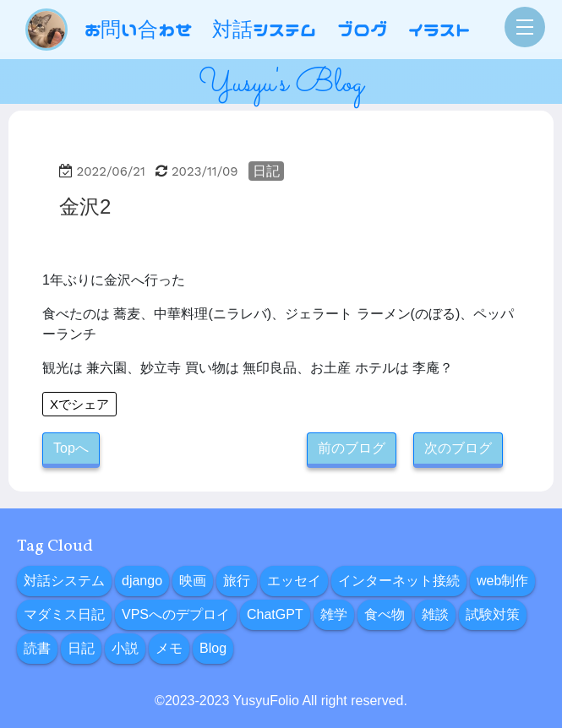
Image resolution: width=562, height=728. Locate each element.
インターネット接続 (399, 581)
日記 (266, 171)
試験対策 (493, 614)
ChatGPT (275, 614)
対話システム (64, 581)
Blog (213, 648)
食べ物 (385, 614)
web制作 (502, 581)
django (142, 581)
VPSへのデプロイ (176, 614)
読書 (37, 648)
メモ (169, 648)
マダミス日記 (64, 614)
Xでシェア (79, 404)
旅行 (237, 581)
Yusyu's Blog (281, 84)
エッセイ (294, 581)
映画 (193, 581)
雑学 (334, 614)
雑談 (435, 614)
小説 (125, 648)
